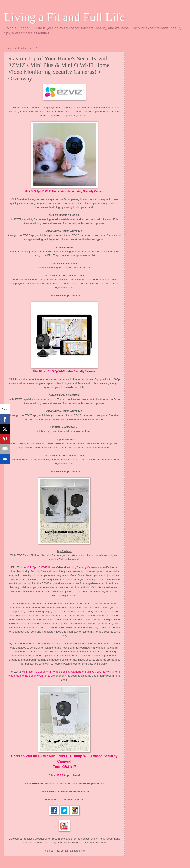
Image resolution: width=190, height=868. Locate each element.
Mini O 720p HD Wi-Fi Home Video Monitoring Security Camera (59, 567)
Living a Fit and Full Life (65, 17)
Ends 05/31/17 (64, 767)
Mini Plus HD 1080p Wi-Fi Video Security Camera (64, 371)
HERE (60, 295)
